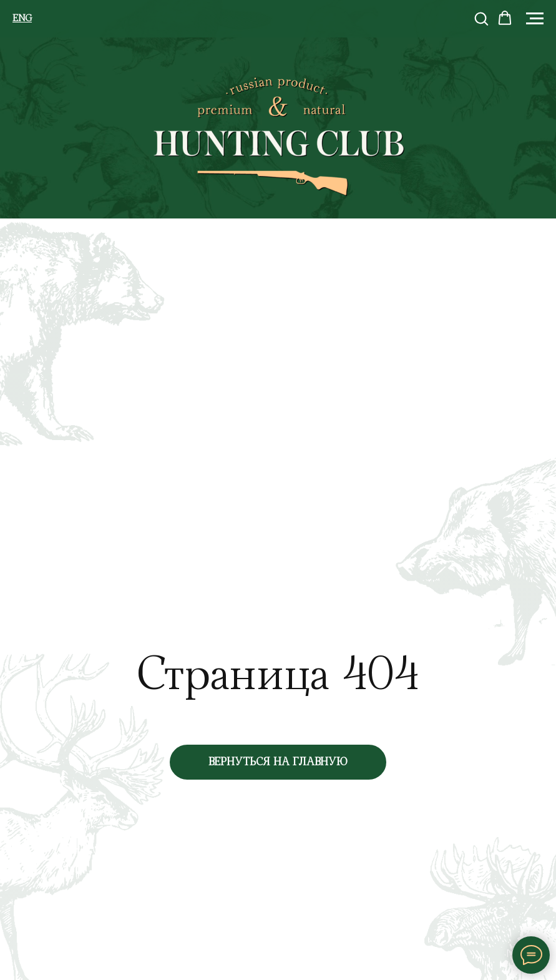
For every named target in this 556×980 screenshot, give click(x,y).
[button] (481, 18)
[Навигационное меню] (535, 19)
